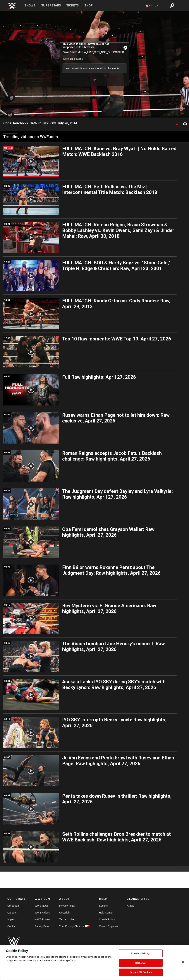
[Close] (183, 962)
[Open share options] (185, 123)
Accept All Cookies (141, 972)
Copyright (65, 913)
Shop (89, 5)
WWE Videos (42, 913)
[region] (94, 962)
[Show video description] (177, 123)
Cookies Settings (141, 953)
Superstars (51, 5)
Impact (11, 919)
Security (104, 906)
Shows (30, 5)
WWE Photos (42, 919)
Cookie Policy (107, 919)
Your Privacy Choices (72, 926)
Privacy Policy (67, 906)
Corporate (13, 906)
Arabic (130, 906)
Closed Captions (109, 926)
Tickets (73, 5)
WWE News (42, 906)
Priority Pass (42, 926)
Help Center (106, 913)
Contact (12, 926)
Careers (12, 913)
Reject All (141, 963)
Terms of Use (67, 919)
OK (94, 80)
